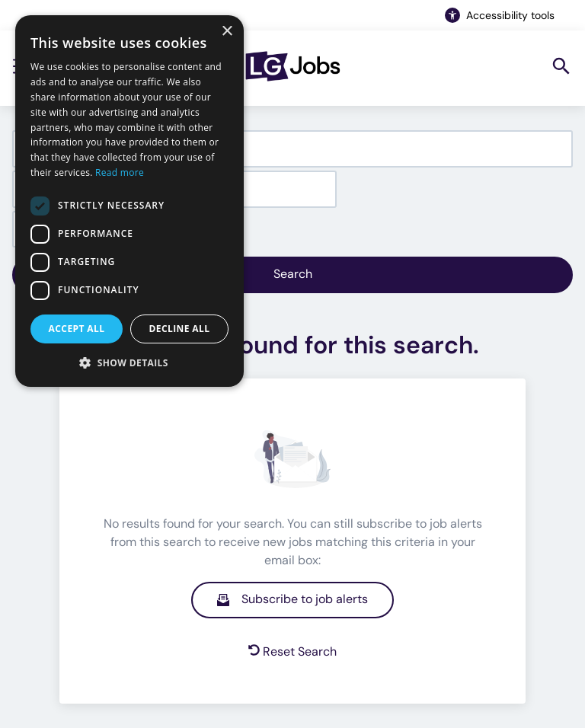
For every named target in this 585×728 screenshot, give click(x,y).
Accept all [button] (77, 329)
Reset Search (292, 651)
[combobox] (292, 149)
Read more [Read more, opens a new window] (120, 172)
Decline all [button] (180, 329)
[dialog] (129, 201)
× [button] (227, 32)
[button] (129, 362)
